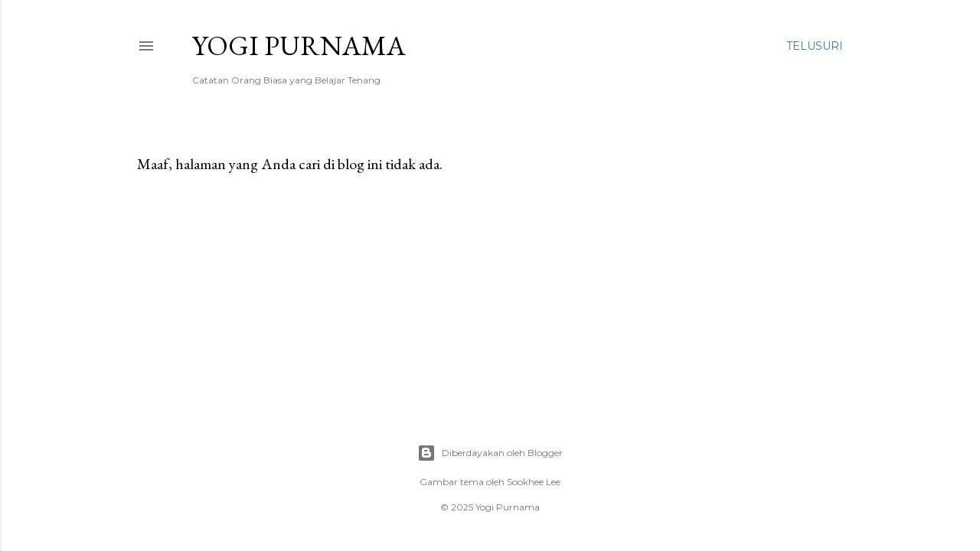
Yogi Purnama (299, 46)
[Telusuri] (815, 46)
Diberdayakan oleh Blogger (490, 453)
